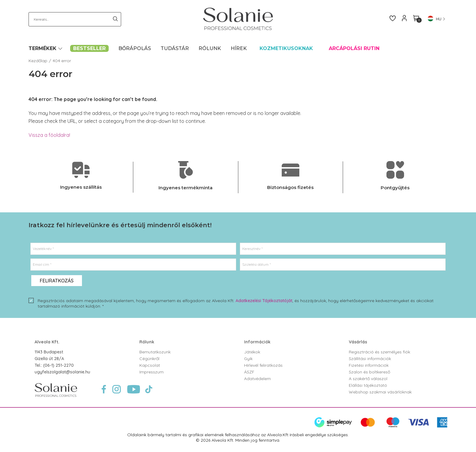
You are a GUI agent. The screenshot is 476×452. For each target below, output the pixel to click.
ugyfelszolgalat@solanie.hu (62, 372)
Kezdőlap (38, 61)
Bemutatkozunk (155, 352)
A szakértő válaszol (368, 379)
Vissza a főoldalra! (49, 135)
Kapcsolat (150, 365)
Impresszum (151, 372)
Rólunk (147, 342)
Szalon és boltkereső (369, 372)
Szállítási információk (370, 359)
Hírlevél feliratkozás (263, 365)
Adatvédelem (257, 379)
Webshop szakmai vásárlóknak (380, 392)
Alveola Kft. (47, 342)
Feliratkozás (57, 281)
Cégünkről (149, 359)
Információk (257, 342)
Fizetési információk (369, 365)
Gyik (248, 359)
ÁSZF (249, 372)
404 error (62, 61)
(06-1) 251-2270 (58, 365)
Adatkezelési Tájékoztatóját (264, 301)
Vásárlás (358, 342)
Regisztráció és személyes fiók (379, 352)
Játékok (252, 352)
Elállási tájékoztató (368, 385)
